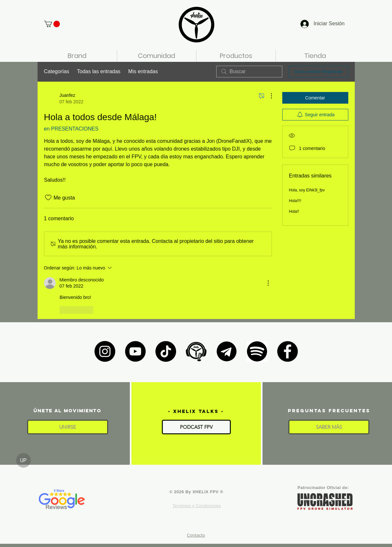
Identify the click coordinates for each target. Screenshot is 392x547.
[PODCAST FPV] (196, 427)
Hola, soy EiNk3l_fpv (307, 190)
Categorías (57, 71)
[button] (52, 24)
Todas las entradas (99, 71)
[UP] (23, 460)
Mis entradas (143, 71)
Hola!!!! (295, 201)
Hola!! (294, 211)
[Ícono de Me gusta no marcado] (48, 198)
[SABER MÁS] (329, 427)
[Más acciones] (268, 96)
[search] (249, 72)
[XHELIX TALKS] (196, 351)
